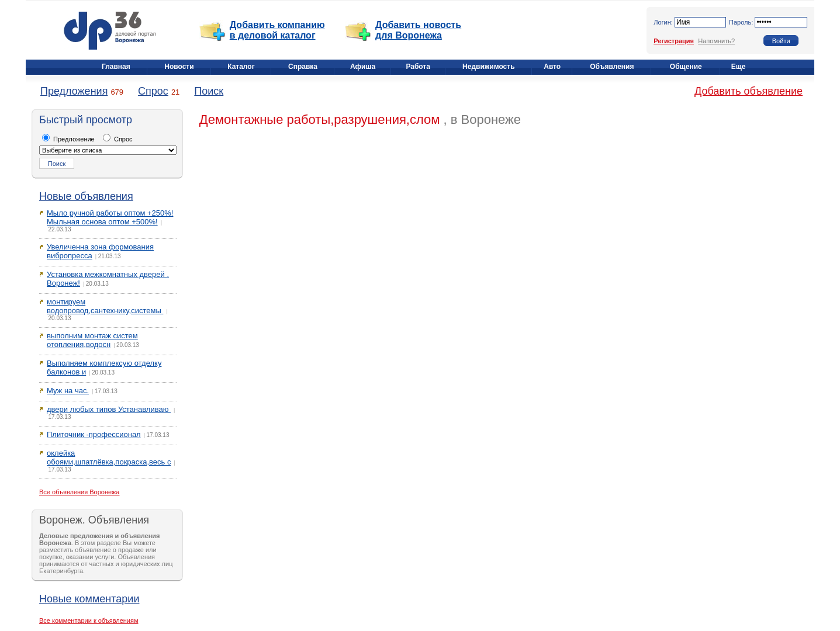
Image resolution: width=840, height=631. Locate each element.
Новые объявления (86, 196)
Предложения (74, 91)
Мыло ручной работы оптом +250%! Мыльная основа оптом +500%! (110, 217)
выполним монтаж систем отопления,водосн (92, 340)
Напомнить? (716, 41)
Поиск (209, 91)
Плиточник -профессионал (94, 434)
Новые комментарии (89, 599)
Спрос (153, 91)
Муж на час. (68, 391)
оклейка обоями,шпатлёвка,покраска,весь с (109, 457)
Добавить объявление (749, 91)
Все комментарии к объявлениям (89, 620)
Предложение (68, 139)
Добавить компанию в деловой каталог (277, 30)
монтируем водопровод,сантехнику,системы (105, 306)
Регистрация (674, 41)
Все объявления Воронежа (79, 492)
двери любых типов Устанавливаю (109, 409)
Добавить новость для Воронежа (418, 30)
